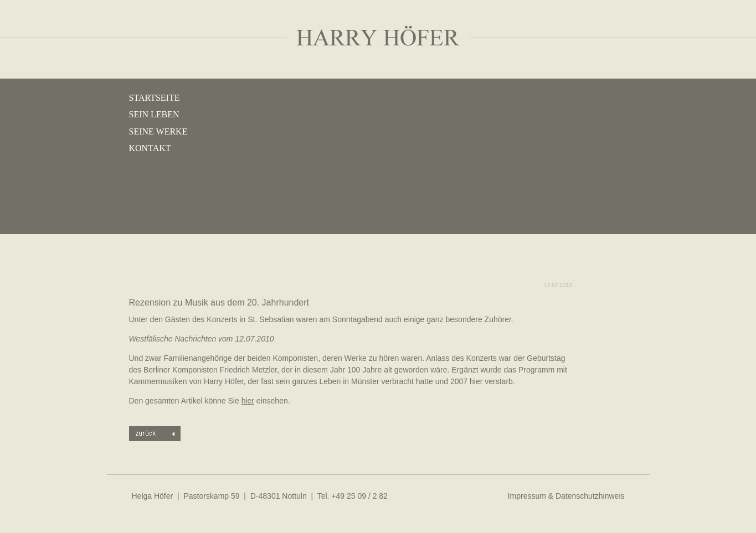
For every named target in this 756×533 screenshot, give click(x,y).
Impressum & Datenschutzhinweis (566, 496)
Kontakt (150, 148)
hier (248, 401)
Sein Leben (154, 114)
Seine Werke (158, 131)
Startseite (155, 98)
